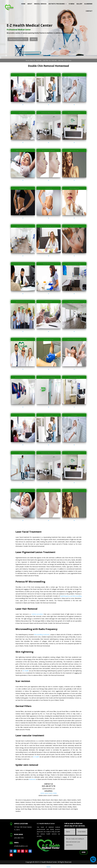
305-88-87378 (48, 786)
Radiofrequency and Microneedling (71, 596)
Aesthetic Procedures (57, 4)
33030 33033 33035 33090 (48, 793)
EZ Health (26, 671)
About (30, 4)
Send (84, 852)
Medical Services (40, 4)
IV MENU (72, 4)
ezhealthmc (48, 791)
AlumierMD (88, 4)
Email (16, 843)
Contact (89, 11)
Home (23, 4)
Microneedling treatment (42, 635)
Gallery (79, 4)
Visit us (34, 39)
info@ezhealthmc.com (49, 789)
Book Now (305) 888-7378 (18, 39)
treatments (32, 779)
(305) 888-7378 (19, 838)
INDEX (48, 867)
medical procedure (37, 614)
